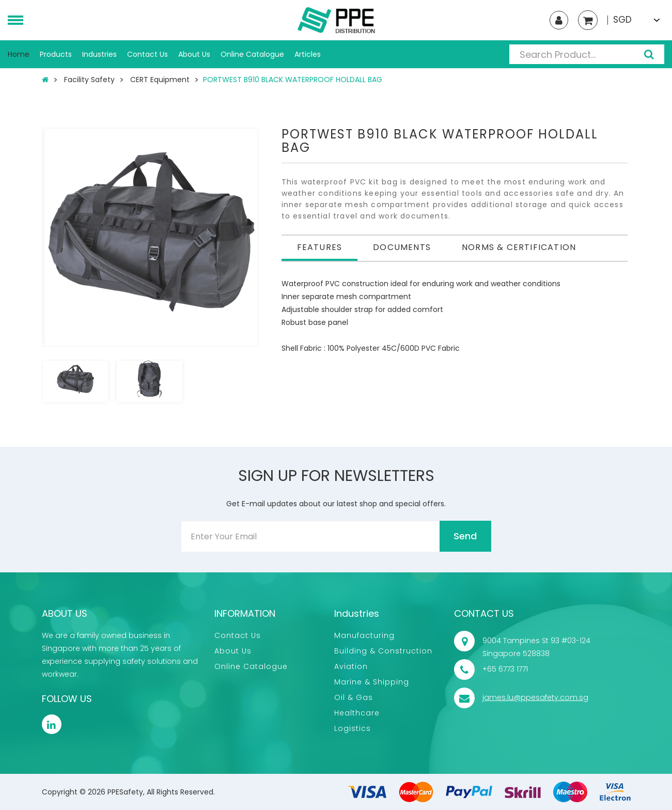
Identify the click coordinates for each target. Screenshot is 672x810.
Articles (308, 54)
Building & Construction (383, 651)
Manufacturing (364, 635)
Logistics (353, 728)
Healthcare (357, 713)
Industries (99, 54)
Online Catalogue (252, 54)
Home (19, 54)
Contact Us (147, 54)
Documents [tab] (402, 247)
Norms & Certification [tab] (519, 247)
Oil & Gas (354, 697)
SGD (622, 20)
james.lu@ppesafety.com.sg (535, 697)
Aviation (351, 666)
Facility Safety (89, 80)
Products (56, 54)
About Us (194, 54)
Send (465, 536)
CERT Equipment (160, 80)
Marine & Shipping (372, 682)
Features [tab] (320, 247)
